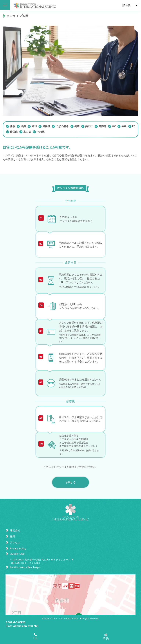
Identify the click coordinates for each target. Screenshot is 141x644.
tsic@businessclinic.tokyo (25, 567)
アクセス (15, 542)
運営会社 (15, 530)
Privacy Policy (18, 548)
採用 (12, 536)
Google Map (17, 554)
